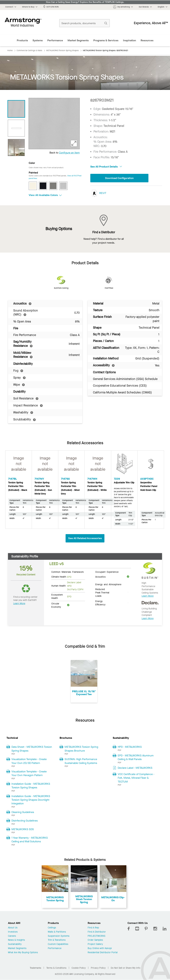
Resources (147, 40)
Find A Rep (93, 928)
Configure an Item (69, 153)
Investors (13, 932)
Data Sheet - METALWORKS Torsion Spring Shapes (32, 749)
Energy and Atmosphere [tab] (108, 584)
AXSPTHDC (147, 479)
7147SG (65, 479)
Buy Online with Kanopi (100, 948)
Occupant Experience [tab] (107, 572)
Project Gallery (95, 944)
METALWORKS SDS (23, 829)
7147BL (13, 479)
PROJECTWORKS (96, 936)
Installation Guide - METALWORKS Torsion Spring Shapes (31, 786)
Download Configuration (119, 178)
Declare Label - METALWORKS (135, 768)
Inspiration (129, 40)
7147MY (39, 479)
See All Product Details (106, 167)
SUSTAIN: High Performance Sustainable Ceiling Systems (81, 761)
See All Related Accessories (85, 538)
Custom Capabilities (58, 944)
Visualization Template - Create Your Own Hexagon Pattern (29, 773)
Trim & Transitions (57, 940)
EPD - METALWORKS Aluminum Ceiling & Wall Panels (136, 757)
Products (22, 40)
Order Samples (95, 940)
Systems (38, 40)
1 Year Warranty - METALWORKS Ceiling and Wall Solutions (30, 840)
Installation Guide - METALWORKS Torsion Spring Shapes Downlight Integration (31, 800)
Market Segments (78, 40)
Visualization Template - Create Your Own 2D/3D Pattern (29, 761)
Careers (12, 936)
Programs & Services (106, 40)
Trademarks (35, 968)
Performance (55, 40)
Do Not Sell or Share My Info (126, 968)
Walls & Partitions (57, 932)
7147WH (92, 479)
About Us (13, 928)
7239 (117, 479)
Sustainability (15, 944)
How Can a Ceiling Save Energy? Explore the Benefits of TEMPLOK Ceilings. (85, 2)
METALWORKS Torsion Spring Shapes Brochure (81, 749)
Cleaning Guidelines (23, 812)
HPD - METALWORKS (130, 747)
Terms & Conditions (56, 968)
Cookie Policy (79, 968)
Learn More (19, 603)
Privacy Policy (98, 968)
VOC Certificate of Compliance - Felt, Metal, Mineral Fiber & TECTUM (136, 778)
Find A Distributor (97, 932)
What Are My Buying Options (23, 953)
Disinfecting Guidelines (25, 821)
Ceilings (52, 928)
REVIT (98, 193)
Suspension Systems (59, 936)
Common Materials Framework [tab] (67, 572)
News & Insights (16, 940)
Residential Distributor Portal (103, 953)
